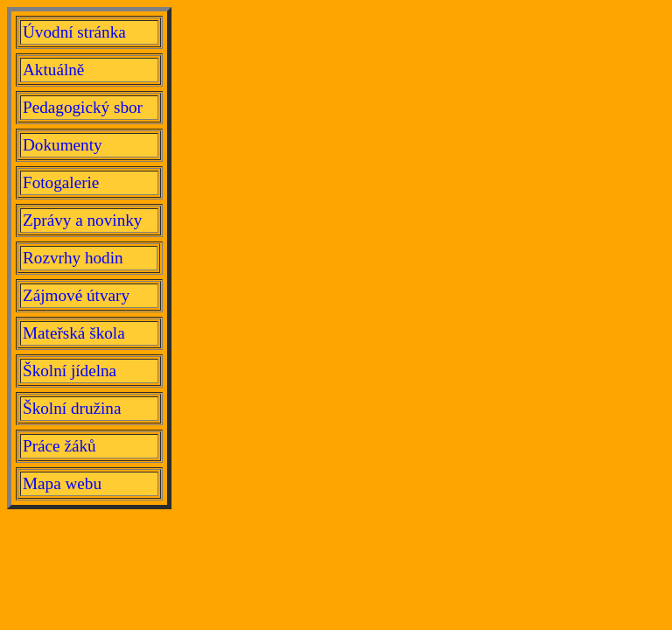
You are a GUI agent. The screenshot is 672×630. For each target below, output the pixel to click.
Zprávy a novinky (82, 220)
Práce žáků (59, 446)
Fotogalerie (61, 182)
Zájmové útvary (76, 295)
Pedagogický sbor (83, 107)
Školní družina (72, 408)
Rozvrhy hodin (73, 258)
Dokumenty (63, 145)
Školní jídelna (70, 371)
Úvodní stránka (74, 32)
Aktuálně (53, 70)
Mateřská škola (74, 333)
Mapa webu (62, 483)
